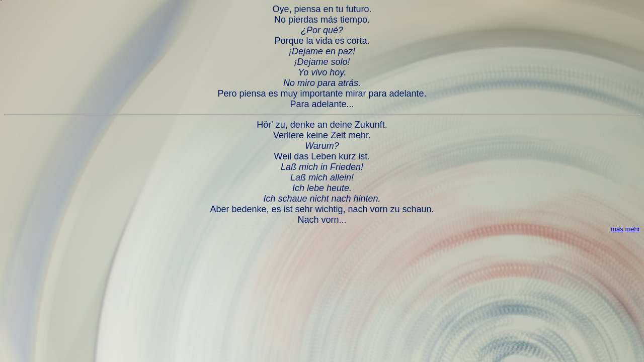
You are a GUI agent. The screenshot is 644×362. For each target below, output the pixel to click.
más (617, 229)
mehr (632, 229)
